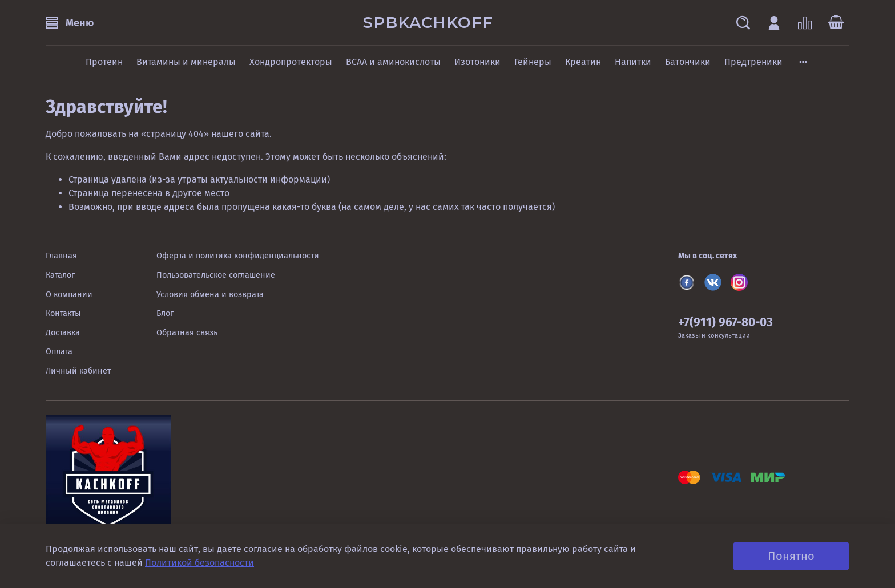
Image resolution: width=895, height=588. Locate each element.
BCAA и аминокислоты (393, 62)
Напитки (633, 62)
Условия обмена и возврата (210, 295)
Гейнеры (533, 62)
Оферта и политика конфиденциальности (238, 256)
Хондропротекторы (291, 62)
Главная (61, 256)
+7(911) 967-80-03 (725, 323)
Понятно (791, 556)
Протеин (104, 62)
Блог (165, 313)
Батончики (688, 62)
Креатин (583, 62)
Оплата (59, 352)
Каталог (60, 275)
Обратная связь (187, 333)
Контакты (63, 313)
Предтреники (753, 62)
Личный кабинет (78, 371)
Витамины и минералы (186, 62)
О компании (69, 295)
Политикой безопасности (199, 563)
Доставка (63, 333)
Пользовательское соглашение (216, 275)
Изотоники (477, 62)
